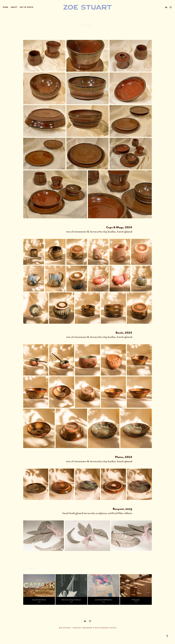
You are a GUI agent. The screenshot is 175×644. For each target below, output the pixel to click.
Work (5, 7)
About (14, 7)
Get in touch (26, 7)
